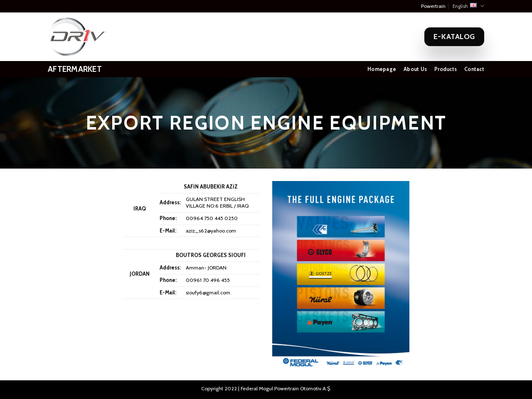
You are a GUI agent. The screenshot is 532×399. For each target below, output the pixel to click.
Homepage (382, 69)
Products (446, 69)
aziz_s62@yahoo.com (211, 231)
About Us (415, 69)
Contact (474, 69)
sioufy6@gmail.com (208, 293)
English (468, 6)
